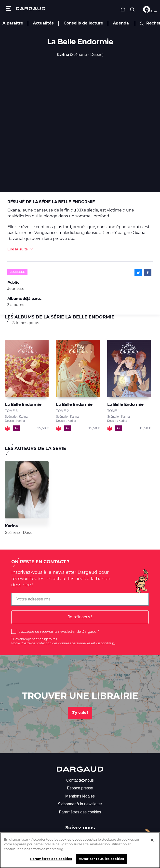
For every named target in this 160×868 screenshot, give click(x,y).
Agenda (121, 23)
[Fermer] (152, 844)
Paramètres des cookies (80, 812)
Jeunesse (17, 272)
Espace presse (80, 788)
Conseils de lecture (83, 23)
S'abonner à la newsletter (80, 804)
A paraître (13, 23)
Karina (63, 54)
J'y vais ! (80, 713)
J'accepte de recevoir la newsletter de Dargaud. (58, 632)
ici (114, 643)
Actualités (43, 23)
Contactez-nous (80, 780)
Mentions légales (80, 796)
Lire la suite (18, 249)
